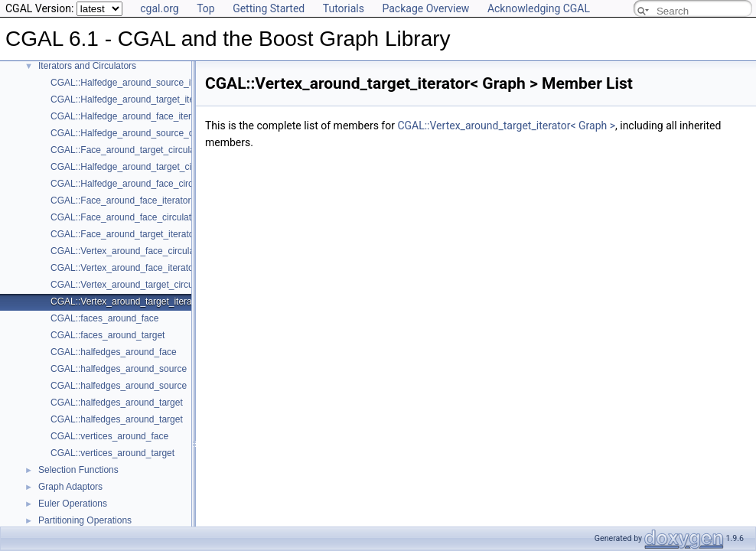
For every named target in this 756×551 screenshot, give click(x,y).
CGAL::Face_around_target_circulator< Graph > (149, 150)
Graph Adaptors (70, 487)
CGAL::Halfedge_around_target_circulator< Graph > (157, 167)
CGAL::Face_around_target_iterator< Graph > (144, 234)
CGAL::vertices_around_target (112, 453)
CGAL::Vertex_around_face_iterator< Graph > (144, 268)
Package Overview (425, 8)
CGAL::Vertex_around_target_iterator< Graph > (147, 302)
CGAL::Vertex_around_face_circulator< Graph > (148, 251)
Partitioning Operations (85, 520)
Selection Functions (78, 470)
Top (206, 8)
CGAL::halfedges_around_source (119, 369)
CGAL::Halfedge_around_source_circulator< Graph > (159, 133)
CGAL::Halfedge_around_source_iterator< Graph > (155, 83)
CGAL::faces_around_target (108, 335)
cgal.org (159, 8)
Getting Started (269, 8)
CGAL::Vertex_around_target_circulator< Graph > (152, 285)
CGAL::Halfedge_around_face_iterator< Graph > (150, 116)
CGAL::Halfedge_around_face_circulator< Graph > (154, 184)
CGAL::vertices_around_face (109, 436)
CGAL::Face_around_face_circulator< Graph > (146, 217)
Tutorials (344, 8)
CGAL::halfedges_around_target (117, 403)
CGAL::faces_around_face (104, 318)
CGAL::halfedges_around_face (114, 352)
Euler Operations (73, 504)
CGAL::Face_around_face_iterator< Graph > (141, 201)
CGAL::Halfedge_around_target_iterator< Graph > (153, 99)
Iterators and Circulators (87, 66)
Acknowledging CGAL (539, 8)
